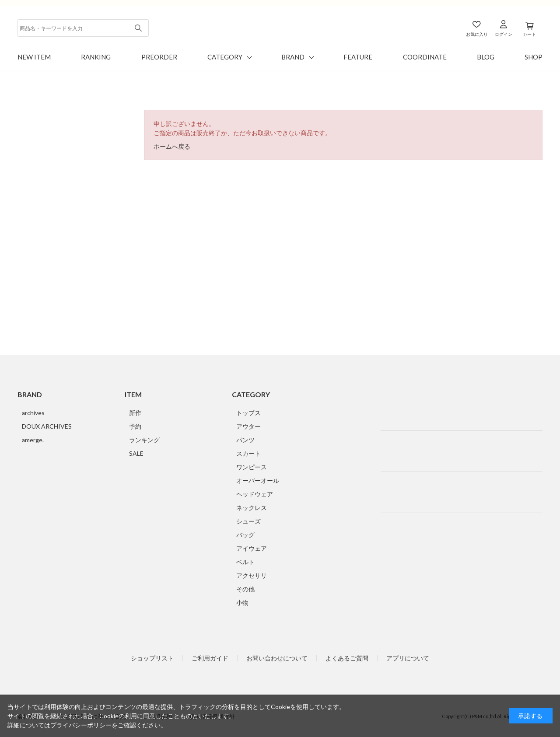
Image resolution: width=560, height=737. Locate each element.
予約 (135, 426)
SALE (136, 453)
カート (529, 34)
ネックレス (252, 508)
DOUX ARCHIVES (47, 426)
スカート (248, 453)
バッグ (245, 535)
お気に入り (477, 34)
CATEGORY (225, 57)
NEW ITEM (34, 57)
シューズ (248, 521)
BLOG (486, 57)
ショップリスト (152, 658)
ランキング (144, 440)
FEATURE (358, 57)
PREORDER (159, 57)
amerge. (33, 440)
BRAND (293, 57)
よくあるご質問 (347, 658)
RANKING (96, 57)
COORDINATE (425, 57)
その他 (245, 589)
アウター (248, 426)
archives (33, 413)
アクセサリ (252, 575)
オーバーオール (258, 480)
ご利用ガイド (210, 658)
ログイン (504, 34)
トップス (248, 413)
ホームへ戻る (172, 146)
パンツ (245, 440)
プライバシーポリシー (81, 725)
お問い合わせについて (277, 658)
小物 (242, 603)
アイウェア (252, 548)
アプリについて (408, 658)
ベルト (245, 562)
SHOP (534, 57)
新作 (135, 413)
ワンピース (252, 467)
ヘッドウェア (255, 494)
